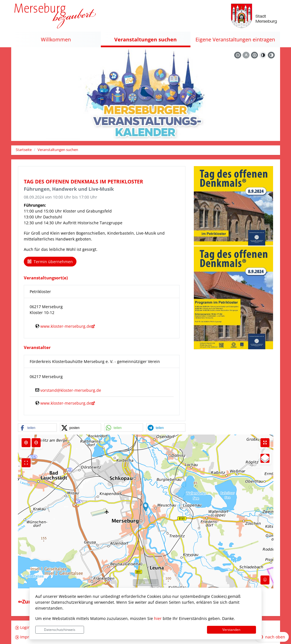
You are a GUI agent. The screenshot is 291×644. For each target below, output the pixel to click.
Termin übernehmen (50, 262)
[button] (38, 428)
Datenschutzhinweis (60, 630)
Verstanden (231, 630)
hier (158, 618)
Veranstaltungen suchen (58, 150)
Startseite (24, 150)
